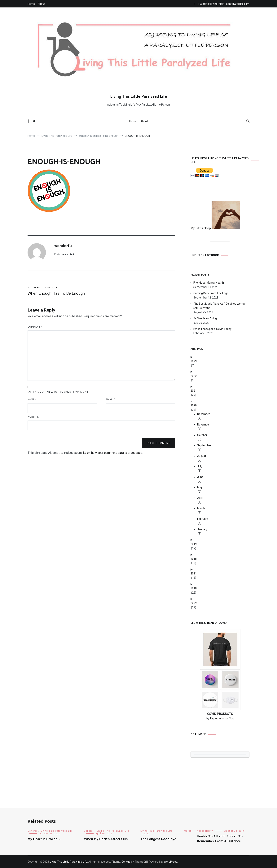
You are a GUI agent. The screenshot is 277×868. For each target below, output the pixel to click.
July (200, 466)
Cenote (126, 862)
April (200, 498)
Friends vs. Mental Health (209, 283)
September (204, 445)
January (202, 529)
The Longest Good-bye (158, 839)
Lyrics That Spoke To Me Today (212, 329)
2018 (194, 559)
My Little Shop (215, 228)
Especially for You (222, 718)
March (201, 508)
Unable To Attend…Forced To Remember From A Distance (220, 839)
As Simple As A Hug (205, 318)
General (32, 831)
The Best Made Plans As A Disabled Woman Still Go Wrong (220, 306)
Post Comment (159, 443)
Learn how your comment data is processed (113, 453)
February (203, 519)
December (204, 414)
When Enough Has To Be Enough (64, 291)
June (200, 477)
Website (33, 417)
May (200, 487)
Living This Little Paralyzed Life (139, 97)
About (41, 4)
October (202, 435)
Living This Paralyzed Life (57, 831)
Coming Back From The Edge (211, 293)
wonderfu (63, 246)
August (202, 456)
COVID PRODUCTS (220, 714)
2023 (194, 361)
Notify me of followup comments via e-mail (58, 392)
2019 (194, 544)
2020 (194, 405)
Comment (35, 327)
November (204, 425)
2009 (194, 603)
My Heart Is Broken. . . (44, 839)
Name (32, 399)
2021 (194, 391)
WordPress (171, 862)
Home (31, 4)
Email (110, 399)
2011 (194, 574)
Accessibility (205, 831)
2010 (194, 588)
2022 (194, 376)
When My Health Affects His (106, 839)
